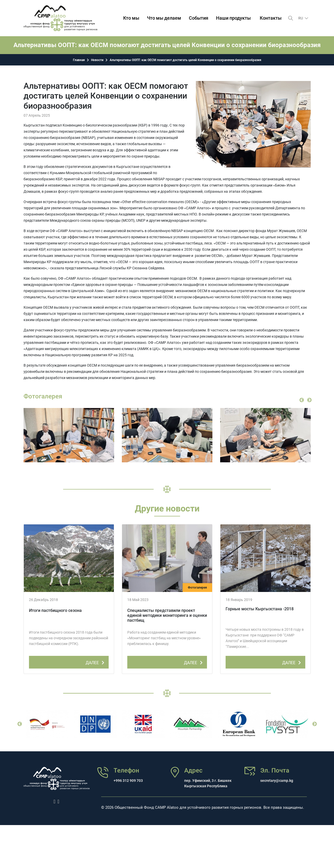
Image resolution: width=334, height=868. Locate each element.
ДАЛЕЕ (96, 662)
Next (309, 400)
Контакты (271, 18)
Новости (97, 60)
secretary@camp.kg (277, 781)
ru (301, 18)
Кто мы (131, 18)
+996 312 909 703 (128, 781)
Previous (302, 400)
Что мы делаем (164, 18)
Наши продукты (233, 18)
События (199, 18)
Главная (79, 60)
